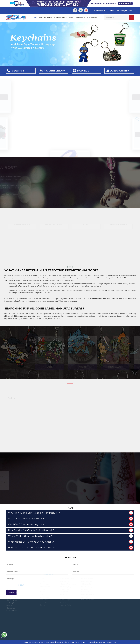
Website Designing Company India (104, 642)
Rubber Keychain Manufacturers (106, 298)
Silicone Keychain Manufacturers (123, 278)
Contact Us (81, 18)
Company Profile (46, 18)
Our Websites (92, 18)
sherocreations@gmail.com (121, 11)
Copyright (28, 642)
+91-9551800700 (99, 11)
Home (35, 18)
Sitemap (71, 18)
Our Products (60, 18)
